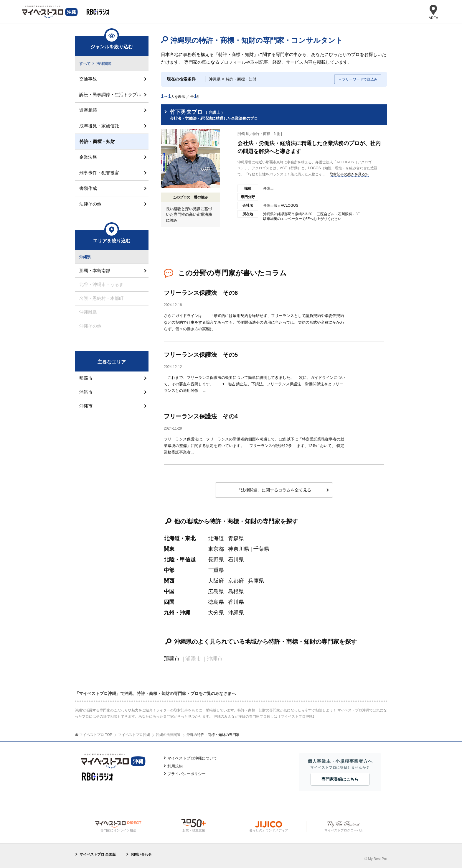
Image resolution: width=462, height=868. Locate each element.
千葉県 (261, 549)
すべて (85, 64)
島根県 (236, 591)
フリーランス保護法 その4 (201, 416)
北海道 (216, 538)
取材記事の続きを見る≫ (349, 174)
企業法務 (88, 157)
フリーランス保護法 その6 (201, 293)
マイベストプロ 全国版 (98, 854)
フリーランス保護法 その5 (201, 355)
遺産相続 (88, 110)
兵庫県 (256, 581)
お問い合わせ (141, 854)
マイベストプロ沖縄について (192, 758)
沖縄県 (236, 613)
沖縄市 (86, 406)
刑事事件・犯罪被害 (99, 173)
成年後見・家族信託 (99, 126)
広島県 (216, 591)
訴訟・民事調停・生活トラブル (110, 94)
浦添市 (86, 392)
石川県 (236, 560)
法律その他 (90, 204)
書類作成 (88, 188)
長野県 (216, 560)
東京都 (216, 549)
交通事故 (88, 79)
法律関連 (104, 64)
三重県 (216, 570)
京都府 (236, 581)
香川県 (236, 602)
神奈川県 (239, 549)
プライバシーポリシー (187, 774)
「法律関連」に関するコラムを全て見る (274, 490)
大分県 (216, 613)
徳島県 (216, 602)
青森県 (236, 538)
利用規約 (175, 766)
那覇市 (172, 659)
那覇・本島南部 (95, 271)
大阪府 (216, 581)
